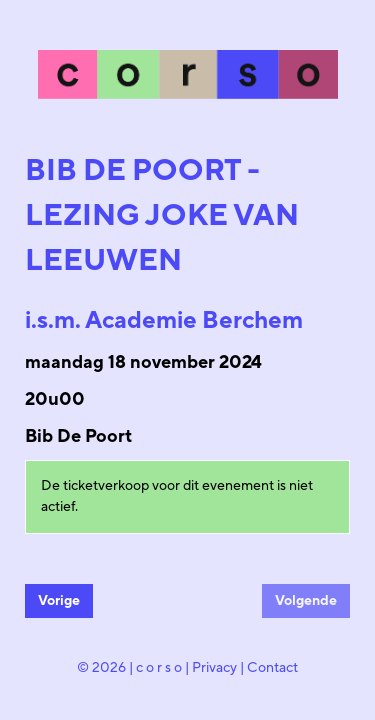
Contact (272, 668)
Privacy (214, 668)
